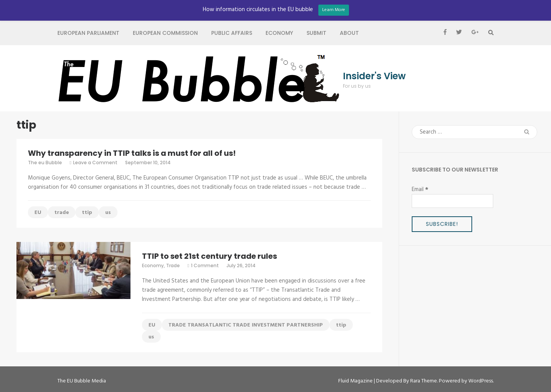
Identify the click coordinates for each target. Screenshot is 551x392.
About (349, 33)
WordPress (481, 381)
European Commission (165, 33)
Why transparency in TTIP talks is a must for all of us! (132, 153)
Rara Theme (424, 381)
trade (62, 213)
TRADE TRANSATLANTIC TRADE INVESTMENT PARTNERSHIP (246, 325)
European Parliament (88, 33)
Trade (173, 265)
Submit (316, 33)
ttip (87, 213)
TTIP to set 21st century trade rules (209, 256)
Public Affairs (232, 33)
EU (38, 213)
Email (420, 189)
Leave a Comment (95, 163)
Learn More (334, 10)
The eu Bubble (45, 163)
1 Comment (205, 265)
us (108, 213)
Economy (279, 33)
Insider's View (374, 76)
